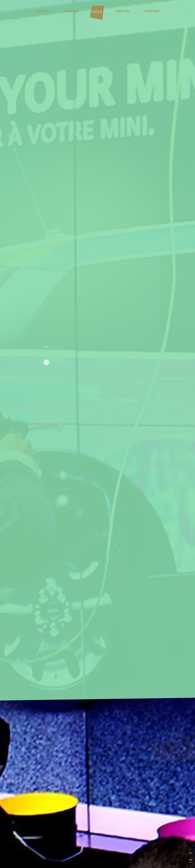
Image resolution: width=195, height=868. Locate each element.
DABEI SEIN (152, 11)
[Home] (97, 13)
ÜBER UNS (123, 11)
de (191, 860)
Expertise (72, 11)
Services (43, 11)
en (191, 853)
